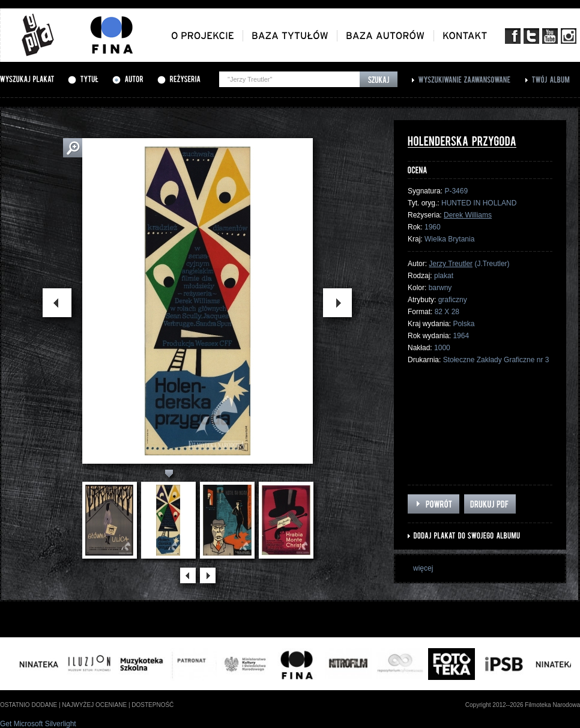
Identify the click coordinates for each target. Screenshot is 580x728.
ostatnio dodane (29, 705)
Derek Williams (468, 215)
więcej (423, 568)
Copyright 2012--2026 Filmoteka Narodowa (523, 705)
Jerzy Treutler (451, 264)
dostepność (153, 705)
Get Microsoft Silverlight (38, 724)
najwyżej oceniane (94, 705)
